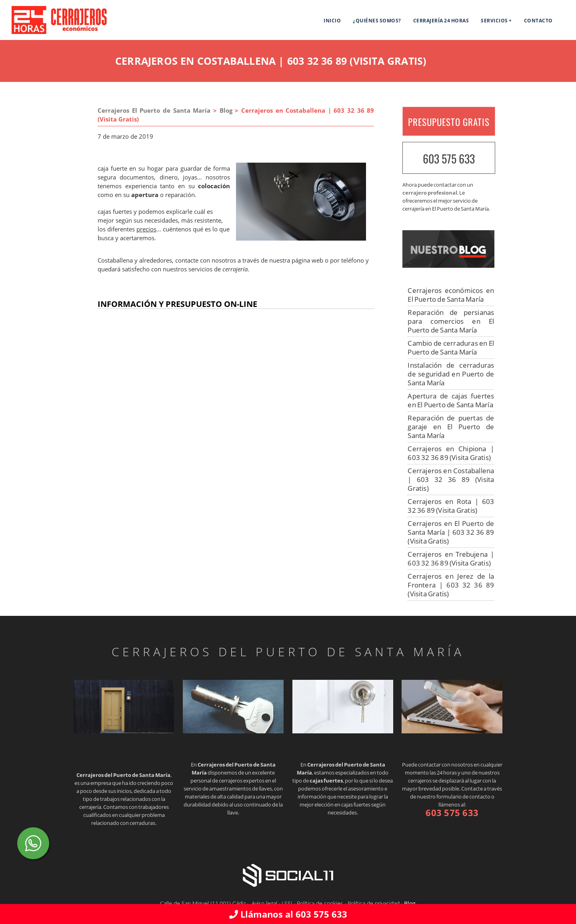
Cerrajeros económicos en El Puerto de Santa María (451, 295)
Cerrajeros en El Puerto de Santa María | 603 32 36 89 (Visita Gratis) (451, 532)
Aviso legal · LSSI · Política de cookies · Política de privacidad (326, 903)
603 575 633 (449, 158)
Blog (226, 111)
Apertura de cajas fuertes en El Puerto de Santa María (451, 400)
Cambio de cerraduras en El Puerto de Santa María (451, 347)
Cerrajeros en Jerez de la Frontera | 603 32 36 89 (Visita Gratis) (451, 585)
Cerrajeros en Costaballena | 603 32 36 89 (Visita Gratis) (451, 479)
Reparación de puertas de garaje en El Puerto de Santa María (451, 427)
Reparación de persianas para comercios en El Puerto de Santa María (451, 321)
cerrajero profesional (430, 193)
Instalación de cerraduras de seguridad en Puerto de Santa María (451, 374)
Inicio (332, 21)
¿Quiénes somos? (377, 21)
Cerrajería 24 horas (441, 21)
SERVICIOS (494, 21)
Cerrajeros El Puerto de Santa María (154, 111)
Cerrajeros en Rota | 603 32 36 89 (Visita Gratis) (451, 506)
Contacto (538, 21)
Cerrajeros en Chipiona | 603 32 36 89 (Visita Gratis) (451, 453)
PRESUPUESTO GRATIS (449, 122)
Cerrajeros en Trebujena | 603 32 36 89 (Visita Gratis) (451, 559)
